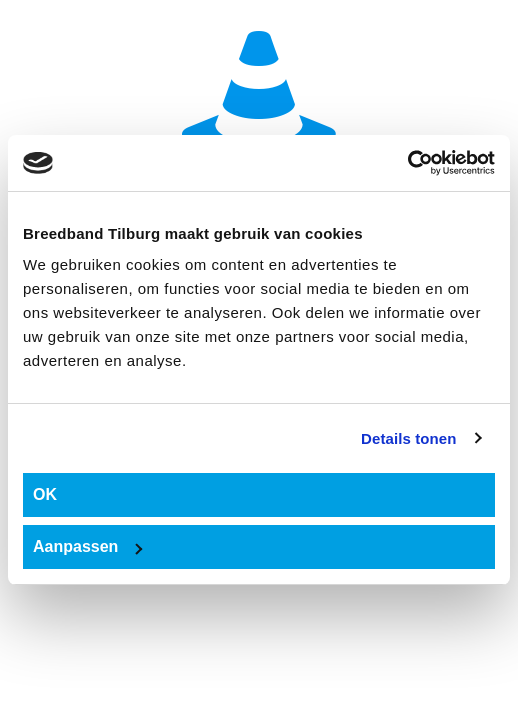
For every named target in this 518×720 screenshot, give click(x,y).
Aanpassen (87, 546)
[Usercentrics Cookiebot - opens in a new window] (407, 163)
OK (45, 494)
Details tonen (408, 438)
